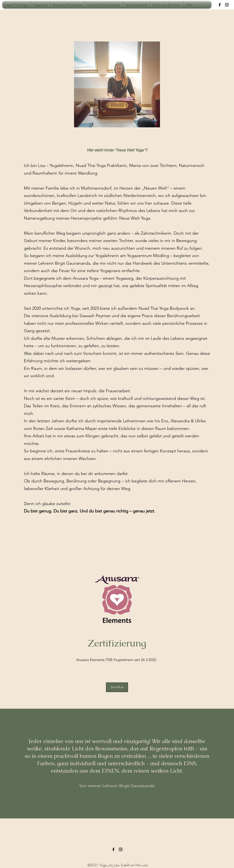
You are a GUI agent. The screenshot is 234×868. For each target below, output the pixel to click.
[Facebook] (220, 5)
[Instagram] (227, 5)
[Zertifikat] (117, 687)
